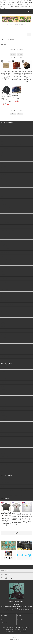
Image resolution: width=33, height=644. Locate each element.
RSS (23, 631)
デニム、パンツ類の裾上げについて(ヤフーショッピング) (16, 491)
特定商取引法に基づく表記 (11, 629)
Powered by (16, 640)
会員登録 (19, 615)
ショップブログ (18, 631)
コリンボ (7, 39)
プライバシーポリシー (22, 629)
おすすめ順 (13, 50)
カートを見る (20, 619)
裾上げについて (5, 486)
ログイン (3, 619)
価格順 (18, 50)
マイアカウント (4, 615)
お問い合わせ (4, 623)
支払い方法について (10, 628)
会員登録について (6, 483)
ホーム (3, 39)
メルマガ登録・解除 (10, 631)
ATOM (26, 631)
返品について (28, 628)
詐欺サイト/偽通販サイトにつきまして (12, 496)
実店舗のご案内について (8, 479)
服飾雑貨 (12, 39)
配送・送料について (20, 628)
